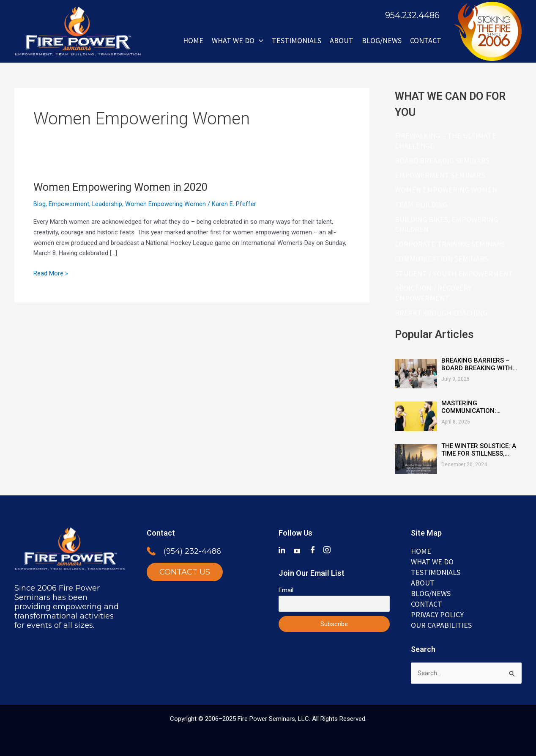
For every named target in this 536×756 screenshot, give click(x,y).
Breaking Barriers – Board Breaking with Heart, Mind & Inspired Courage (478, 364)
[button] (259, 40)
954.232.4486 (412, 15)
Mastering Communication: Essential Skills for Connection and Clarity (475, 407)
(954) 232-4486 (192, 549)
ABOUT (342, 40)
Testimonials (297, 40)
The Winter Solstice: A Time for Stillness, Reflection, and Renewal (479, 449)
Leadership (107, 204)
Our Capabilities (441, 625)
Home (193, 40)
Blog (40, 204)
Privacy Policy (437, 614)
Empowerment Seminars (440, 175)
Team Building (421, 205)
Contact (426, 40)
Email (286, 588)
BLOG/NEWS (382, 40)
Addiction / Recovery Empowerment (433, 293)
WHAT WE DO (238, 40)
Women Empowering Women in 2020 (124, 187)
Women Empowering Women (166, 204)
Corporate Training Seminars (450, 244)
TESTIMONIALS (436, 570)
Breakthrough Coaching (441, 312)
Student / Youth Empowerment (454, 273)
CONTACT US (185, 569)
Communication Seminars (442, 258)
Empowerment (69, 204)
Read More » (51, 273)
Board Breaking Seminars (442, 160)
